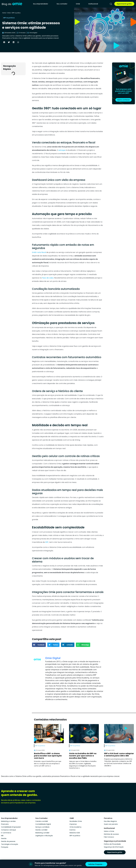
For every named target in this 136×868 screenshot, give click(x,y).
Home (4, 13)
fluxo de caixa (48, 278)
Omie (78, 4)
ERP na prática (16, 13)
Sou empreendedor (41, 4)
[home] (12, 4)
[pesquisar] (111, 4)
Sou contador (62, 4)
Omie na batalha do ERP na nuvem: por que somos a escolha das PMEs (83, 756)
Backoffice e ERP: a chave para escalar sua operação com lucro (48, 756)
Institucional (93, 4)
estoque (62, 150)
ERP (47, 542)
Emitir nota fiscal (39, 252)
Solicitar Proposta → (96, 864)
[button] (4, 42)
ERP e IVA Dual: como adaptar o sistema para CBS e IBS (119, 755)
